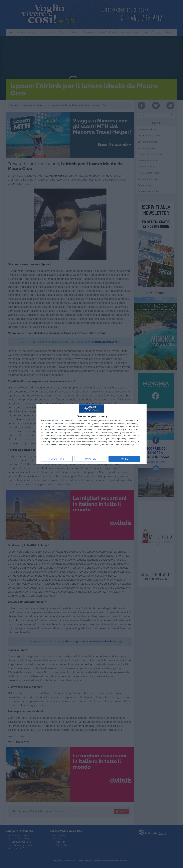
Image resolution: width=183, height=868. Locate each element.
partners (55, 421)
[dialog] (91, 434)
